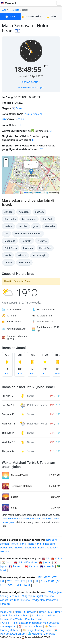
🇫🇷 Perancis (16, 566)
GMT (47, 577)
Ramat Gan (45, 248)
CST (17, 581)
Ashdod (8, 212)
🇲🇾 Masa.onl (9, 3)
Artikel (6, 623)
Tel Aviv (8, 262)
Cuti (4, 10)
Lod (6, 234)
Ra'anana (28, 248)
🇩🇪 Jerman (45, 562)
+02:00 (20, 119)
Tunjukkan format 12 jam (31, 87)
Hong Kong (34, 544)
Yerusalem (24, 262)
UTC (4, 119)
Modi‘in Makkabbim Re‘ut (28, 234)
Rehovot (22, 255)
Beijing (42, 548)
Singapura (49, 544)
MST (9, 581)
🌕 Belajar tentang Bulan (37, 630)
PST (2, 581)
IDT (50, 131)
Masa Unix (6, 612)
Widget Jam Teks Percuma (15, 600)
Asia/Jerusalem (33, 114)
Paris (23, 544)
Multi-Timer (55, 612)
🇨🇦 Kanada (32, 566)
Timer (42, 612)
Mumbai (5, 551)
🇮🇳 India (7, 562)
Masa (10, 16)
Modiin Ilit (10, 241)
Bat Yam (39, 212)
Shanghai (30, 548)
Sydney (52, 548)
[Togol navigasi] (59, 3)
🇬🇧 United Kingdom (25, 562)
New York (51, 540)
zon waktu (28, 577)
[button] (31, 172)
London (4, 544)
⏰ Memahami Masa (31, 626)
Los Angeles (16, 548)
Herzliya (23, 226)
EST (23, 581)
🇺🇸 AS (46, 558)
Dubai (3, 548)
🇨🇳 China (57, 558)
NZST (27, 585)
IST (46, 66)
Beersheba (10, 219)
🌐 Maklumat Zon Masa (42, 634)
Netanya (42, 241)
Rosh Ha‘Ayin (39, 255)
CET (54, 577)
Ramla (8, 255)
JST (58, 581)
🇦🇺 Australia (47, 566)
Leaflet (28, 193)
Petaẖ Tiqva (11, 248)
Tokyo (14, 544)
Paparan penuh (31, 82)
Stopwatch (30, 612)
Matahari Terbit (31, 16)
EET (30, 581)
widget (16, 592)
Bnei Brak (47, 219)
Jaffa (36, 226)
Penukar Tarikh (34, 619)
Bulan (52, 16)
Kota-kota (14, 10)
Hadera (8, 226)
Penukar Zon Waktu (12, 619)
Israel (19, 108)
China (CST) (47, 581)
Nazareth (26, 241)
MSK (19, 585)
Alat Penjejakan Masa (45, 615)
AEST (3, 585)
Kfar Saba (50, 226)
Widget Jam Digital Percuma (38, 596)
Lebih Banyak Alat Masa (16, 615)
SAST (11, 585)
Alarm (18, 612)
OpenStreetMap (42, 193)
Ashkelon (24, 212)
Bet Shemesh (29, 219)
